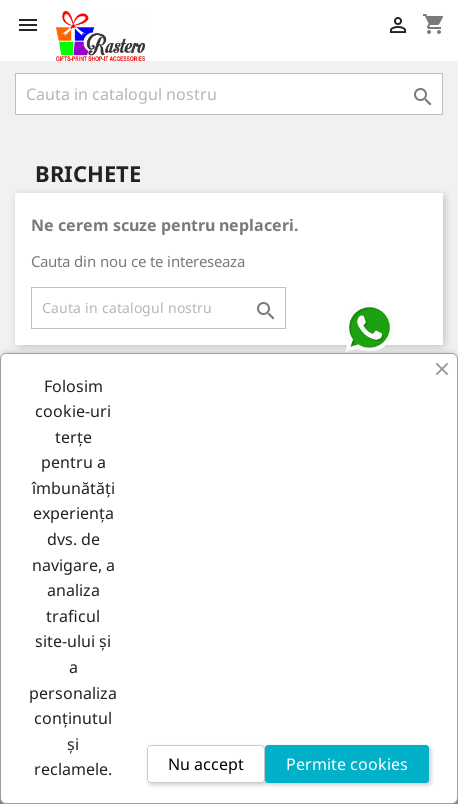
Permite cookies (347, 764)
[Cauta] (229, 94)
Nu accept (206, 764)
